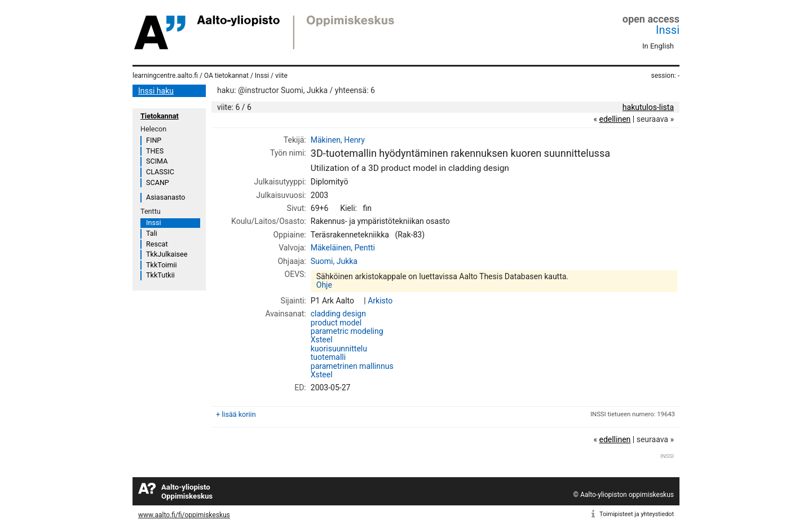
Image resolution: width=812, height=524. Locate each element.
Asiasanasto (166, 197)
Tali (152, 233)
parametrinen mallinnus (352, 366)
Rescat (157, 244)
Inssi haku (156, 91)
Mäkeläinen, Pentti (343, 248)
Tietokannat (160, 116)
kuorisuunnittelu (339, 349)
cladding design (338, 314)
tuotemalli (328, 357)
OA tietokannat (226, 76)
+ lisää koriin (236, 414)
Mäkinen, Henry (338, 140)
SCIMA (157, 161)
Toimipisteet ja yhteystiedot (637, 514)
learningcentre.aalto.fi (165, 76)
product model (336, 323)
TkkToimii (162, 265)
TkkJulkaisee (167, 254)
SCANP (158, 182)
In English (658, 46)
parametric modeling (347, 331)
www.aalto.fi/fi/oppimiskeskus (184, 515)
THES (155, 151)
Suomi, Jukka (334, 261)
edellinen (615, 119)
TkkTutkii (160, 275)
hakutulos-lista (648, 107)
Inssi (668, 30)
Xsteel (322, 340)
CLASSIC (160, 172)
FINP (154, 140)
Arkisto (380, 301)
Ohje (324, 285)
